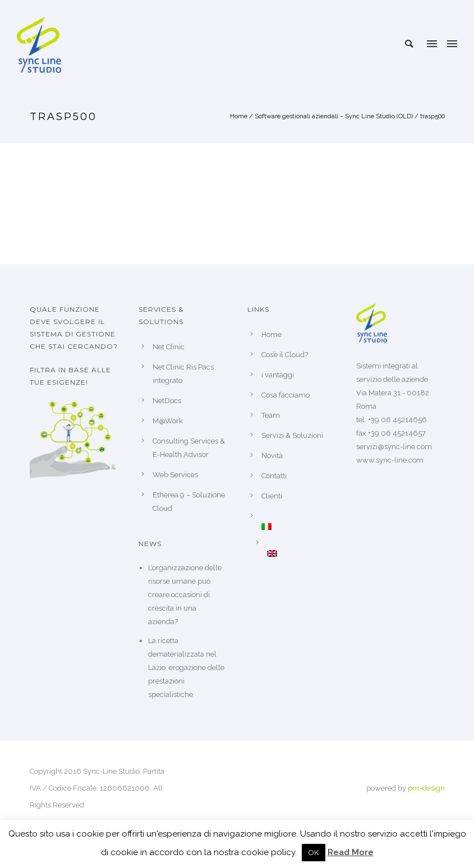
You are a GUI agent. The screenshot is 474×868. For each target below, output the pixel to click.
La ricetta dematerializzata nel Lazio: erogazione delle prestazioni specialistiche (186, 668)
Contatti (274, 476)
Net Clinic (169, 347)
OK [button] (314, 853)
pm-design (426, 788)
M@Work (168, 421)
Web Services (175, 475)
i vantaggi (278, 375)
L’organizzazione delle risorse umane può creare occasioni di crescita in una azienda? (185, 595)
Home (239, 116)
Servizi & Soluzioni (292, 435)
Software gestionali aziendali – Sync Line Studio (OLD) (334, 116)
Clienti (272, 496)
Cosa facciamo (286, 395)
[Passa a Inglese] (301, 553)
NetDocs (167, 401)
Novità (272, 456)
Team (271, 415)
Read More (351, 852)
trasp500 (432, 116)
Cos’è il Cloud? (285, 355)
